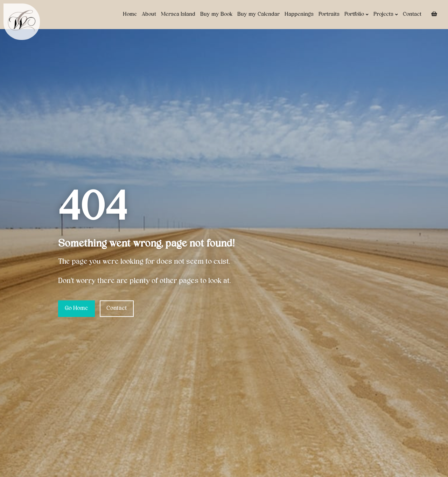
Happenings (299, 14)
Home (130, 14)
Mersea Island (178, 14)
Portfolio (356, 15)
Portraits (329, 14)
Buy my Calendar (258, 14)
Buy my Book (216, 14)
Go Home (76, 309)
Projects (386, 15)
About (149, 14)
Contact (412, 14)
